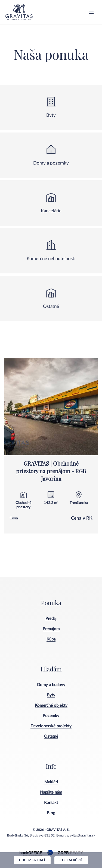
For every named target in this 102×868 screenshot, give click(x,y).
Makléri (51, 782)
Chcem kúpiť (71, 860)
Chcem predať (32, 860)
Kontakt (51, 803)
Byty (51, 695)
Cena (14, 518)
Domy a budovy (51, 685)
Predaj (51, 619)
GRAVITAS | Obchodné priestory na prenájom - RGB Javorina (51, 471)
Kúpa (51, 639)
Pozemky (51, 716)
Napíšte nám (51, 792)
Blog (51, 813)
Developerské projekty (51, 726)
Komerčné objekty (51, 706)
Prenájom (51, 629)
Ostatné (51, 736)
